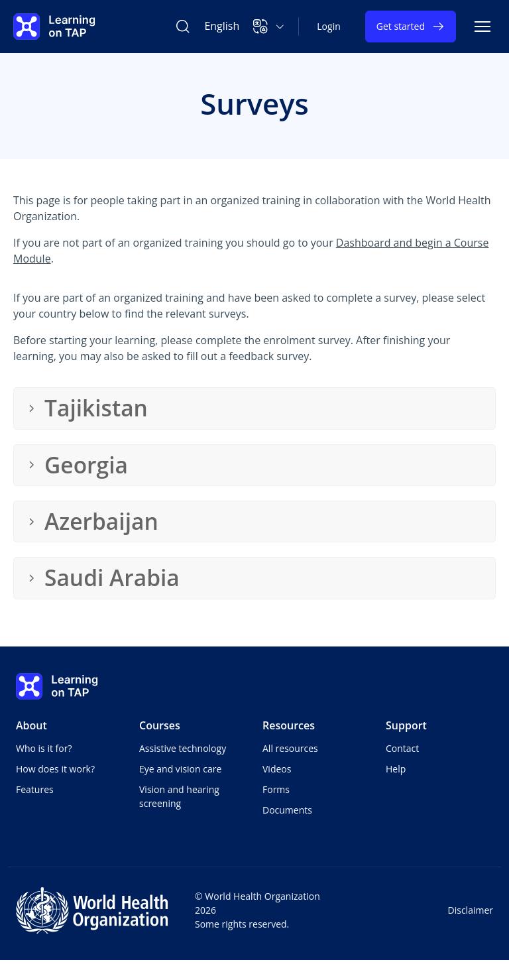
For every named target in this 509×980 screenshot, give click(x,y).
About (31, 725)
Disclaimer (471, 910)
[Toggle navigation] (482, 27)
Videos (277, 769)
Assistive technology (183, 748)
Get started (411, 27)
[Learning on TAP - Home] (54, 27)
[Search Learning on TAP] (183, 27)
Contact (402, 748)
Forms (276, 789)
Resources (289, 725)
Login (328, 26)
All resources (290, 748)
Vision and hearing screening (179, 796)
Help (396, 769)
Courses (160, 725)
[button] (269, 27)
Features (35, 789)
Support (406, 725)
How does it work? (55, 769)
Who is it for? (44, 748)
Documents (287, 810)
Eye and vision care (180, 769)
